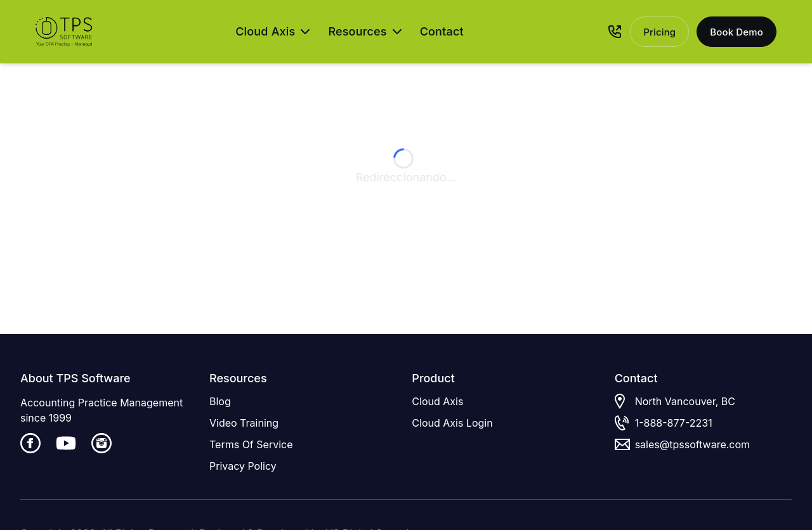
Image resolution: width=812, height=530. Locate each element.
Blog (220, 401)
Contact (442, 31)
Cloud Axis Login (452, 423)
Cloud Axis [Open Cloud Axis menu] (273, 31)
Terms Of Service (251, 444)
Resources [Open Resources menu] (365, 31)
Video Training (244, 423)
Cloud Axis (437, 401)
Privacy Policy (243, 466)
